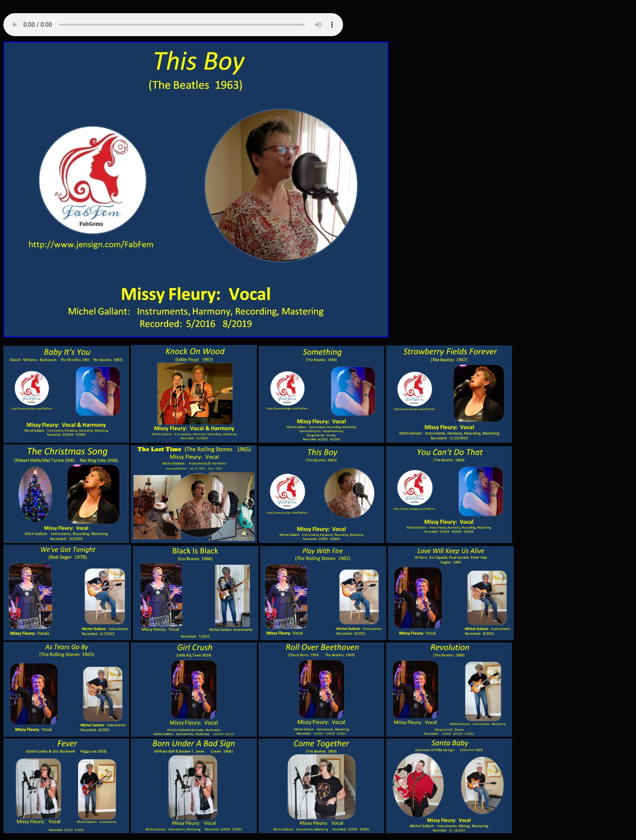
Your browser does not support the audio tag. (173, 26)
